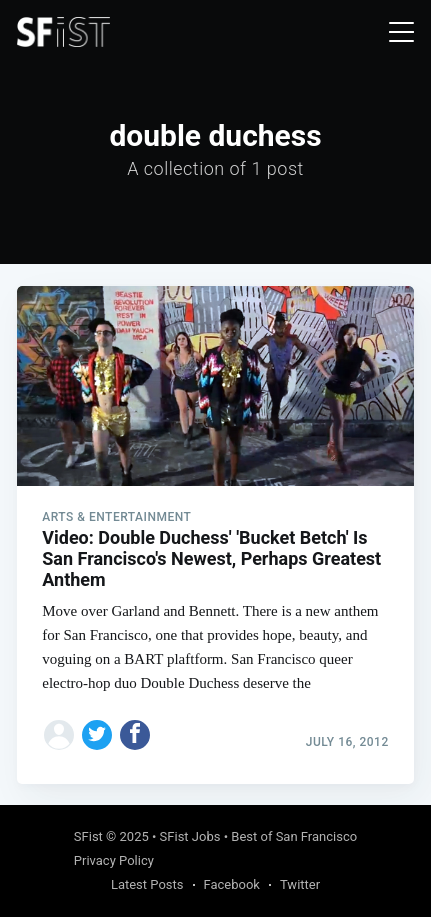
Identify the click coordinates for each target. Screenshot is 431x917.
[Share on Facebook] (135, 735)
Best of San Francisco (294, 836)
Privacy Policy (114, 860)
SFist (88, 836)
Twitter (300, 884)
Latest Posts (147, 884)
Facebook (232, 884)
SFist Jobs (190, 836)
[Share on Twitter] (97, 735)
